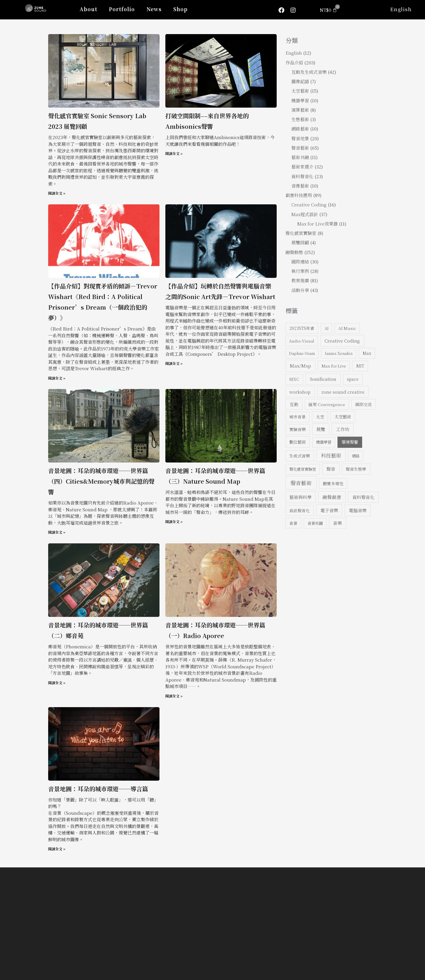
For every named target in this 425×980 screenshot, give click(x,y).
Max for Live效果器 (318, 224)
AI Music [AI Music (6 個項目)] (347, 328)
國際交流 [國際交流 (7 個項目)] (364, 404)
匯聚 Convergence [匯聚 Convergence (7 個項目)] (327, 404)
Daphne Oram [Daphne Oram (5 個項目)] (302, 353)
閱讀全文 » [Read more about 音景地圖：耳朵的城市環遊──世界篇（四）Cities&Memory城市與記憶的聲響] (57, 532)
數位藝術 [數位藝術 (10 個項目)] (298, 442)
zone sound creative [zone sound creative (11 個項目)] (343, 392)
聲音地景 (300, 138)
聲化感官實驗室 (301, 233)
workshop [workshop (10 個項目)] (300, 392)
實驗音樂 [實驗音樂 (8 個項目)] (298, 429)
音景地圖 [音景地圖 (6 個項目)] (315, 523)
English (401, 9)
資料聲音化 (302, 176)
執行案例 (300, 271)
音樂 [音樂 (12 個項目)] (337, 523)
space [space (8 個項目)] (353, 379)
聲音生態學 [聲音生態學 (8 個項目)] (356, 469)
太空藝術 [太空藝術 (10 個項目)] (343, 416)
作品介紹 (294, 62)
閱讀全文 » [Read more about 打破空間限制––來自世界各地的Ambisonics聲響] (174, 153)
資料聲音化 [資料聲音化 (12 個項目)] (363, 497)
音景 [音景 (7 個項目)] (293, 523)
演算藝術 (300, 110)
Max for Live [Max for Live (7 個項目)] (334, 366)
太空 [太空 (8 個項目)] (320, 417)
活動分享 (300, 290)
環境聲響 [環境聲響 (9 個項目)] (350, 442)
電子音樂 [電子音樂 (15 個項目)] (329, 510)
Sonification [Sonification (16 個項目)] (323, 379)
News (154, 9)
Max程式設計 (305, 214)
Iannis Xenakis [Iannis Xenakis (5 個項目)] (339, 353)
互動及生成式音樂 (309, 72)
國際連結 (300, 262)
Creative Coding (309, 204)
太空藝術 (300, 91)
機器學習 (300, 100)
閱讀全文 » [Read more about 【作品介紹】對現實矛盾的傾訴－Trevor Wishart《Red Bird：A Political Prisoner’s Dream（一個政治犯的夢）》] (57, 378)
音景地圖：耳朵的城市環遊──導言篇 (98, 789)
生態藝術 (300, 119)
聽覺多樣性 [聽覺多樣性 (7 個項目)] (333, 483)
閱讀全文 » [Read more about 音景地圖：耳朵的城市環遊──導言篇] (57, 849)
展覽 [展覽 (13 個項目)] (321, 429)
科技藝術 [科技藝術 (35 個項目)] (331, 455)
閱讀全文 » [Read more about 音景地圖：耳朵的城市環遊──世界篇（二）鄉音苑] (57, 683)
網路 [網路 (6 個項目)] (356, 456)
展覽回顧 (300, 242)
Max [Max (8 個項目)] (367, 353)
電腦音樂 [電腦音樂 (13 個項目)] (358, 510)
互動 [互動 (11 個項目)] (294, 404)
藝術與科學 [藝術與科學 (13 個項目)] (301, 497)
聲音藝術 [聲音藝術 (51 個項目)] (301, 483)
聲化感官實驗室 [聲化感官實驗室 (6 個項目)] (303, 469)
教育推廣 (300, 280)
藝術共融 (300, 157)
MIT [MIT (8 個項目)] (360, 366)
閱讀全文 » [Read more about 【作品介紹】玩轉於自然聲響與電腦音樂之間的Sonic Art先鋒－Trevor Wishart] (174, 363)
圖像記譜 (300, 81)
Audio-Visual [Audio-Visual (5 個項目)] (302, 341)
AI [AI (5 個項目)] (327, 328)
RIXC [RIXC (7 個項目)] (294, 379)
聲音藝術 (300, 148)
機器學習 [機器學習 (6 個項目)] (324, 442)
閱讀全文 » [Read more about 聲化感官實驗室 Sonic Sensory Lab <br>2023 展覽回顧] (57, 193)
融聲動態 (294, 252)
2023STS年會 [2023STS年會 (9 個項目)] (302, 328)
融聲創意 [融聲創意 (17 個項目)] (332, 497)
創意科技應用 (299, 195)
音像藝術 (300, 186)
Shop (180, 9)
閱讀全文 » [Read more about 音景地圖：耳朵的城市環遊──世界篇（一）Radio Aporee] (174, 696)
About (88, 9)
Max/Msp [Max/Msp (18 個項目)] (300, 365)
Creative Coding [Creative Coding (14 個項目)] (342, 341)
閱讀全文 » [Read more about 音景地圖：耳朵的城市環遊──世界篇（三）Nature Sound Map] (174, 521)
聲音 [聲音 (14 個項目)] (331, 469)
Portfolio (122, 9)
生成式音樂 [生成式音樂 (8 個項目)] (300, 456)
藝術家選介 (302, 167)
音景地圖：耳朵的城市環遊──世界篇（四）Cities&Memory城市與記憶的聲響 (101, 481)
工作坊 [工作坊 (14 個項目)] (343, 429)
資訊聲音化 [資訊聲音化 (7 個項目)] (300, 510)
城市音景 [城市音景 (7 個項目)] (298, 417)
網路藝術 (300, 129)
